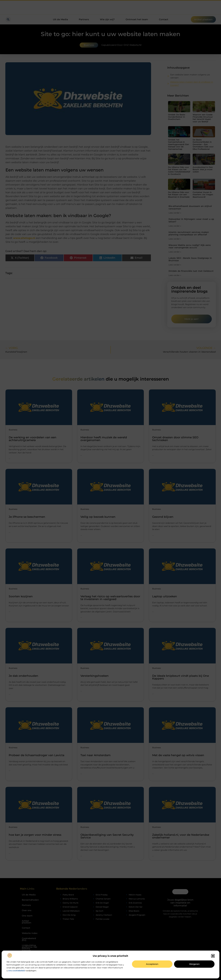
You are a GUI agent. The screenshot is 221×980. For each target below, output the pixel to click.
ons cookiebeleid (17, 971)
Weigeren (194, 964)
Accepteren (152, 964)
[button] (213, 956)
